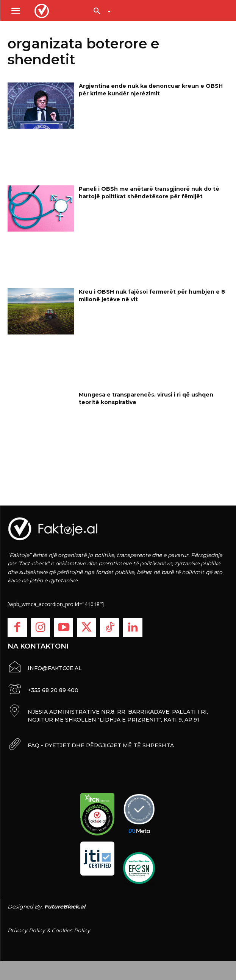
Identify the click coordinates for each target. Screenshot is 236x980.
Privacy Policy (26, 930)
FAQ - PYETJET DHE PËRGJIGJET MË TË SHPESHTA (101, 745)
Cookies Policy (71, 930)
